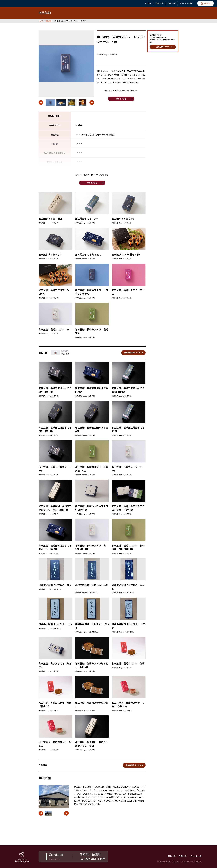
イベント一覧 (186, 3)
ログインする (121, 99)
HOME (148, 3)
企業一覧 (172, 3)
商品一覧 (159, 3)
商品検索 (49, 21)
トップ (41, 21)
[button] (41, 102)
